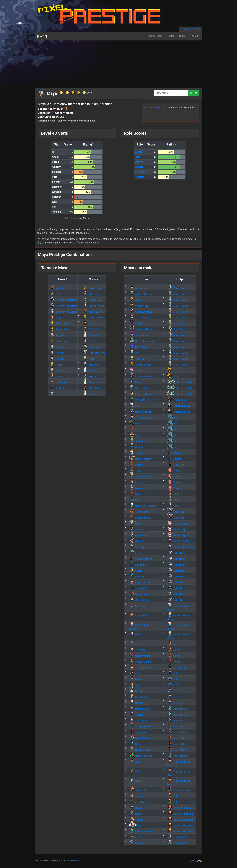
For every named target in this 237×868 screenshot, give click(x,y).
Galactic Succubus (180, 808)
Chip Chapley (139, 600)
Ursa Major (138, 347)
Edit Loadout (72, 218)
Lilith (173, 494)
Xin (134, 762)
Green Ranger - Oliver (143, 400)
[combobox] (171, 93)
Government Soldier (63, 300)
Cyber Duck (176, 553)
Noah (88, 359)
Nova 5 (136, 703)
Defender (140, 172)
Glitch (135, 571)
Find (194, 93)
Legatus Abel (177, 668)
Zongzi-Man (138, 565)
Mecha (136, 424)
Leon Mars (138, 802)
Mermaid (137, 488)
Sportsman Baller (141, 668)
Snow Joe (91, 335)
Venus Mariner (140, 365)
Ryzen (135, 814)
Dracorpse (175, 512)
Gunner (139, 162)
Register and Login (155, 108)
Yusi (134, 644)
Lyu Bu (135, 837)
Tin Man (57, 347)
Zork (134, 353)
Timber (136, 453)
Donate (77, 860)
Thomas (136, 796)
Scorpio (136, 715)
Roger (55, 365)
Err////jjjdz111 (139, 616)
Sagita (135, 685)
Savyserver (138, 732)
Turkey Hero (138, 512)
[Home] (42, 36)
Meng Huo (137, 577)
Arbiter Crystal (140, 335)
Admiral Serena (140, 294)
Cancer (136, 820)
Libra (135, 406)
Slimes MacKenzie (142, 341)
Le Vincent (58, 382)
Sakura (56, 318)
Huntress (137, 530)
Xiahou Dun (138, 721)
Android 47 (138, 588)
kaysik (193, 861)
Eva (172, 418)
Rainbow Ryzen (140, 412)
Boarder (139, 152)
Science (139, 167)
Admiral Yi (137, 790)
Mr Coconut (138, 288)
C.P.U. (173, 674)
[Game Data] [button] (155, 36)
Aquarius (137, 441)
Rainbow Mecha (140, 756)
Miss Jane (137, 606)
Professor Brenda (179, 382)
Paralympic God (178, 400)
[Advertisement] (118, 63)
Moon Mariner (139, 738)
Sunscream (138, 744)
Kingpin (56, 335)
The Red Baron (140, 318)
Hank (135, 635)
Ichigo (135, 781)
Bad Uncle (91, 329)
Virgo (135, 435)
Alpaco (136, 465)
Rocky (135, 524)
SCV (172, 371)
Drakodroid (138, 324)
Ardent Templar (94, 306)
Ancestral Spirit (140, 477)
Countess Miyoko (141, 312)
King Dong (175, 465)
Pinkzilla (174, 471)
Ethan (135, 382)
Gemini (136, 541)
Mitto (173, 796)
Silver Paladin (177, 288)
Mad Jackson (93, 312)
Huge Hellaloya (93, 353)
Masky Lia (91, 294)
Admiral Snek (177, 709)
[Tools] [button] (170, 36)
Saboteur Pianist (141, 329)
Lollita (135, 371)
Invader (136, 553)
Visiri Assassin (60, 288)
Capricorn (137, 535)
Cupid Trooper (139, 583)
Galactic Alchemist (180, 541)
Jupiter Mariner (140, 662)
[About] (195, 36)
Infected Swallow (141, 376)
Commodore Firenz (142, 506)
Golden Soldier (93, 318)
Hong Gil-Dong (140, 394)
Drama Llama (139, 388)
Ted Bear (137, 359)
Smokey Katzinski (141, 750)
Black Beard (92, 388)
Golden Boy (91, 288)
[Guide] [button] (183, 36)
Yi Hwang (137, 650)
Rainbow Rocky (140, 459)
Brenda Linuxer (140, 709)
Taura (135, 471)
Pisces (135, 500)
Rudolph (136, 482)
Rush (137, 157)
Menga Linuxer (140, 418)
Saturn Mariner (140, 656)
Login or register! (191, 29)
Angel (135, 826)
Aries (135, 300)
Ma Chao (137, 843)
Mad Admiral (139, 697)
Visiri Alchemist (140, 559)
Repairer (139, 177)
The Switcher (139, 547)
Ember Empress (178, 790)
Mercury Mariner (141, 832)
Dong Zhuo (91, 324)
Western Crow (139, 306)
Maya (135, 679)
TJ (54, 394)
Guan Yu (136, 771)
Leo (134, 429)
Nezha (173, 644)
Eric (54, 294)
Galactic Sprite (178, 524)
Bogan (135, 808)
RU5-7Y (136, 447)
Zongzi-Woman (140, 727)
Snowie (136, 691)
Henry (88, 341)
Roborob (136, 674)
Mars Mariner (139, 594)
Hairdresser (58, 376)
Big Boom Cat (139, 518)
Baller (135, 494)
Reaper (174, 453)
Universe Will (177, 837)
